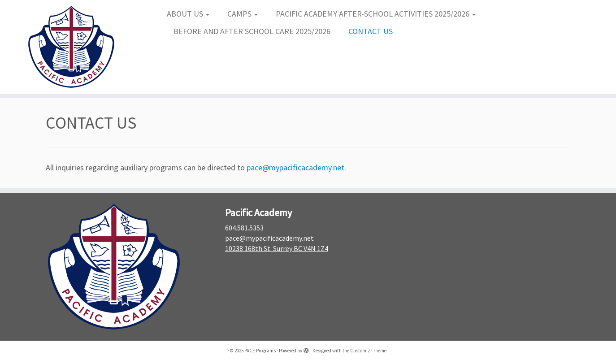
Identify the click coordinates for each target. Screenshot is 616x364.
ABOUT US (188, 14)
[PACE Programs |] (71, 47)
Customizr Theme (368, 351)
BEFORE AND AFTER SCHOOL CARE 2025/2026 (252, 31)
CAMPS (243, 14)
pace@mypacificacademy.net (295, 167)
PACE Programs (260, 351)
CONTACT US (371, 31)
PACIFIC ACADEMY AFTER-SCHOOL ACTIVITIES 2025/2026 (376, 14)
